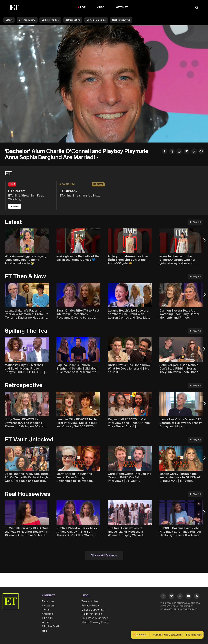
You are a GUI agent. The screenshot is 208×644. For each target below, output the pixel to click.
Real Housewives (121, 20)
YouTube (47, 614)
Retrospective (73, 20)
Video (101, 7)
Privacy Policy (90, 606)
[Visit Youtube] (188, 597)
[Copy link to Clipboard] (194, 152)
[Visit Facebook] (163, 597)
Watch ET (122, 7)
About (46, 622)
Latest (9, 20)
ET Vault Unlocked (96, 20)
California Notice (92, 614)
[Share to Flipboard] (187, 152)
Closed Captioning (93, 610)
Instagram (48, 606)
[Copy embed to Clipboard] (201, 152)
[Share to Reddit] (179, 152)
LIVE (83, 7)
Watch (15, 206)
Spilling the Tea (50, 20)
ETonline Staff (51, 626)
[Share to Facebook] (165, 152)
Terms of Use (90, 602)
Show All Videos (104, 555)
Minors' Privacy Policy (95, 622)
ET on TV (48, 618)
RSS (45, 631)
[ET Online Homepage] (14, 8)
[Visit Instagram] (180, 597)
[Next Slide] (204, 242)
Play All (196, 222)
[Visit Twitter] (171, 597)
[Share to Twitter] (172, 152)
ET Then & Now (27, 20)
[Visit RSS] (197, 597)
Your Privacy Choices (95, 618)
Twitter (46, 610)
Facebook (48, 602)
